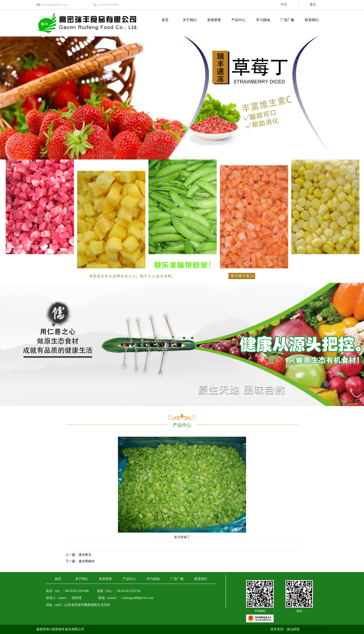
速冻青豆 (85, 555)
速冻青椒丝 (87, 561)
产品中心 (238, 20)
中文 (284, 5)
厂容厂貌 (287, 20)
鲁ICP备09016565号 (314, 629)
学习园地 (263, 20)
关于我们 (190, 20)
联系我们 (312, 20)
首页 (165, 20)
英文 (313, 5)
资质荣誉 (214, 20)
